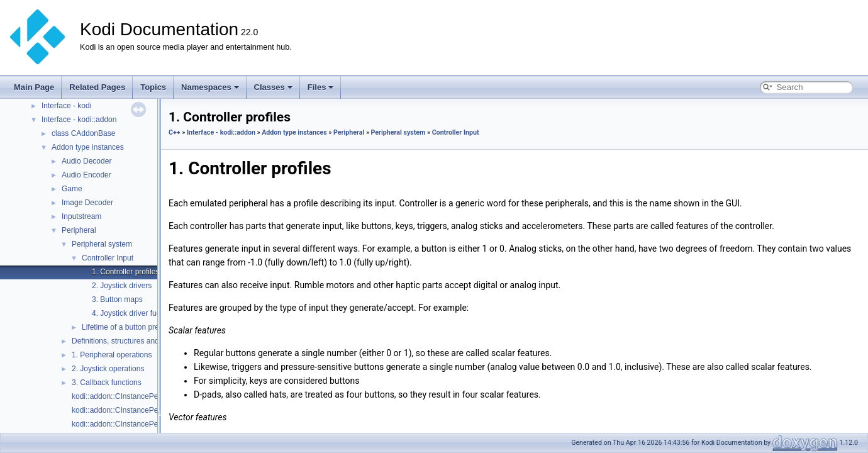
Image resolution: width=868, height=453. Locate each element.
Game (72, 189)
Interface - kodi (66, 106)
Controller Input (108, 258)
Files (321, 87)
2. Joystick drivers (122, 286)
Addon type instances (88, 147)
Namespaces (210, 87)
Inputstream (81, 216)
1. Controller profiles (125, 272)
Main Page (34, 87)
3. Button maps (117, 299)
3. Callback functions (107, 383)
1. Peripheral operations (112, 355)
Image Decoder (87, 203)
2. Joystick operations (108, 369)
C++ (175, 132)
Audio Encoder (86, 175)
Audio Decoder (86, 161)
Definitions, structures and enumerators (137, 341)
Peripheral (79, 230)
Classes (273, 87)
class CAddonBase (83, 133)
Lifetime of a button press (124, 327)
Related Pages (97, 87)
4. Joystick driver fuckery (133, 313)
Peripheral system (102, 244)
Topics (153, 87)
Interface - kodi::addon (79, 120)
